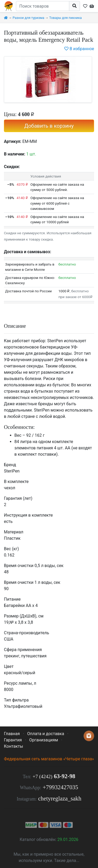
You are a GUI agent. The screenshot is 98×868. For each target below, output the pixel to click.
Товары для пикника (65, 18)
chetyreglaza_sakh (60, 799)
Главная (12, 734)
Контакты (13, 746)
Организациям (44, 740)
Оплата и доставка (46, 734)
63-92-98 (54, 776)
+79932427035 (60, 787)
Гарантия (13, 740)
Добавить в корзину (49, 126)
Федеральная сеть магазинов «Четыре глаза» (49, 759)
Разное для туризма (28, 18)
